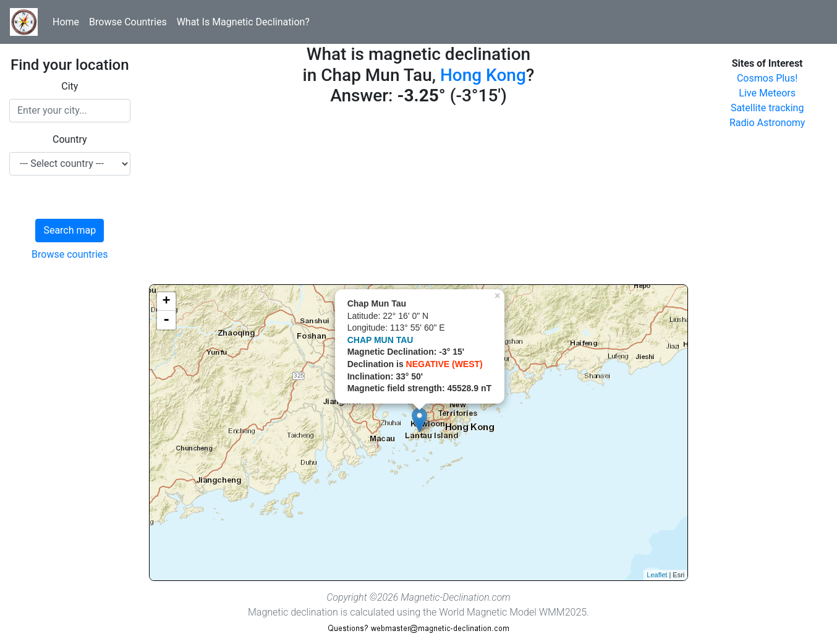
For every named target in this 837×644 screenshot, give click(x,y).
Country (70, 139)
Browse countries (70, 254)
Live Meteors (767, 93)
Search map (70, 230)
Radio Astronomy (767, 123)
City (70, 86)
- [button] (166, 320)
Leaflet (657, 575)
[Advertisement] (419, 198)
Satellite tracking (767, 108)
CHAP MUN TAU (380, 340)
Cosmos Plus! (767, 78)
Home (66, 22)
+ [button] (167, 302)
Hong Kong (483, 75)
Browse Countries (128, 22)
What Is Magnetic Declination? (243, 22)
